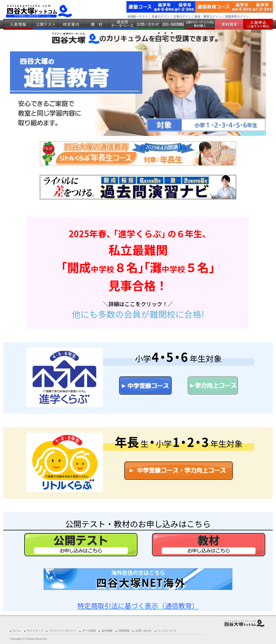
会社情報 (107, 631)
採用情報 (124, 631)
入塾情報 (18, 24)
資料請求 (231, 24)
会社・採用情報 (173, 24)
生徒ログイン (161, 16)
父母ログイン (182, 16)
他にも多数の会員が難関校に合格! (138, 314)
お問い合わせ (148, 24)
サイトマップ (35, 631)
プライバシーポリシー (63, 631)
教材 (97, 24)
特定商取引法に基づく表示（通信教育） (138, 605)
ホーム (17, 631)
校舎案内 (71, 24)
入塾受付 (256, 24)
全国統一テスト (138, 16)
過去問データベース (123, 24)
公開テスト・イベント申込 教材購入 (200, 24)
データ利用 (89, 631)
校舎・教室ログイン (208, 16)
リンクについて (167, 631)
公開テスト (46, 24)
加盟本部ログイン (237, 16)
